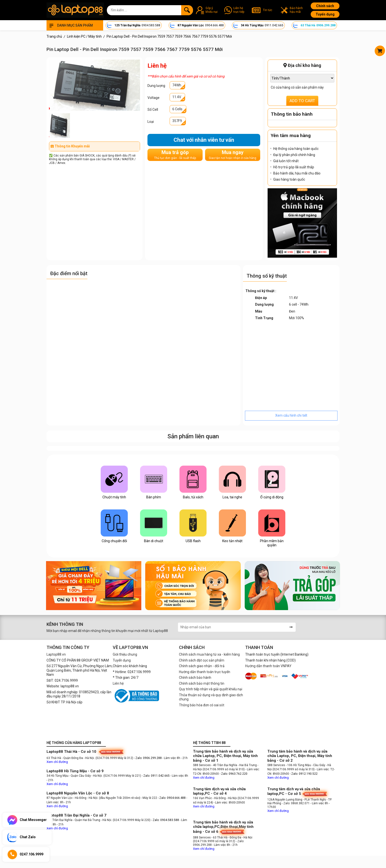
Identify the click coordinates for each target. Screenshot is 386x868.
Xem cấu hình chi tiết (291, 415)
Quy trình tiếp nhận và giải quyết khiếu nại (211, 689)
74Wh (177, 85)
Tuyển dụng (325, 14)
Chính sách (325, 6)
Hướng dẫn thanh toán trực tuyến (205, 672)
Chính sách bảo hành (195, 678)
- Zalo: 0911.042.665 (156, 776)
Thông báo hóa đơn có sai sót (202, 705)
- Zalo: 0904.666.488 (172, 798)
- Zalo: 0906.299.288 (148, 758)
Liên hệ (118, 683)
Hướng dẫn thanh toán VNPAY (268, 666)
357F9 (177, 121)
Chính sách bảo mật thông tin (202, 683)
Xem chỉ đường (57, 762)
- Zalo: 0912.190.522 (304, 774)
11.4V (177, 97)
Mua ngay (233, 155)
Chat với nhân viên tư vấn (204, 140)
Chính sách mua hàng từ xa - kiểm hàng (209, 654)
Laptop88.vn (56, 654)
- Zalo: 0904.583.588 (165, 820)
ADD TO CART (302, 101)
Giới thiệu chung (125, 654)
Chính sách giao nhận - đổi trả (202, 666)
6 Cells (177, 109)
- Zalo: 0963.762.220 (233, 774)
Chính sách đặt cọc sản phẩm (202, 660)
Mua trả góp (175, 155)
